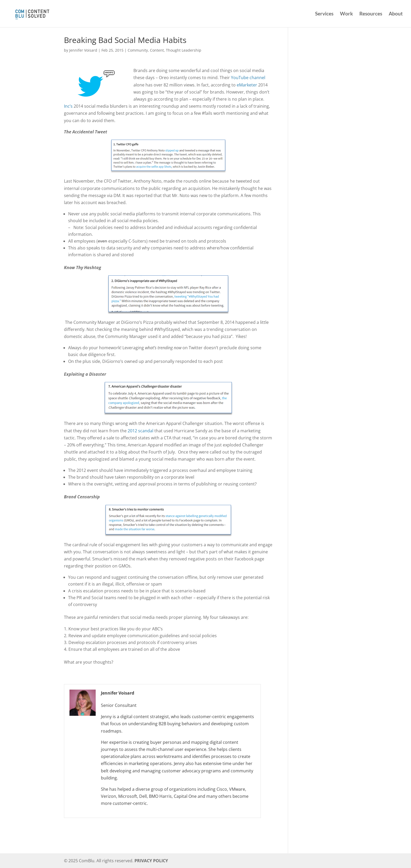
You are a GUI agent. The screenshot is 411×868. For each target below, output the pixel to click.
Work (346, 14)
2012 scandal (140, 431)
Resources (371, 14)
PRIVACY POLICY (151, 861)
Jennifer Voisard (83, 50)
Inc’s (68, 106)
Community (138, 50)
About (396, 14)
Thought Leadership (184, 50)
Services (324, 14)
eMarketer (247, 85)
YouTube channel (248, 78)
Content (157, 50)
